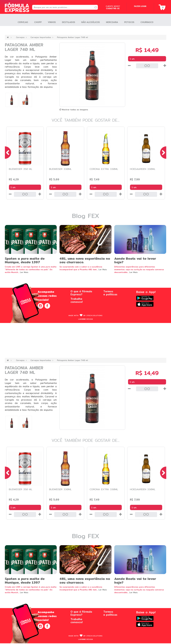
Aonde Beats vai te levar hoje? (135, 260)
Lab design (86, 319)
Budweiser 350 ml (21, 169)
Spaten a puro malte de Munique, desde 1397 (25, 260)
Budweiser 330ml (60, 169)
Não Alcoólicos (91, 22)
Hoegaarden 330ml (143, 169)
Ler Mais (24, 272)
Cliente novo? (113, 7)
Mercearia (112, 22)
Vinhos (52, 22)
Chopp (38, 22)
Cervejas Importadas (41, 37)
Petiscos (129, 22)
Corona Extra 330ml (104, 169)
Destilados (69, 22)
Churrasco (147, 22)
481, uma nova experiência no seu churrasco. (85, 260)
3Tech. (94, 316)
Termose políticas (110, 293)
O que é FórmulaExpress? (81, 293)
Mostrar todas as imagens (74, 110)
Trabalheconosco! (77, 300)
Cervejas (20, 37)
